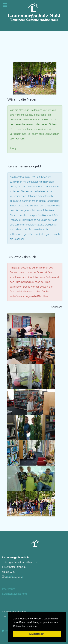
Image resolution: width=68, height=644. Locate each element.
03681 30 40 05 (15, 577)
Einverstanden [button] (37, 634)
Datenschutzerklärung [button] (25, 626)
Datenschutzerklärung (14, 594)
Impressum (9, 589)
